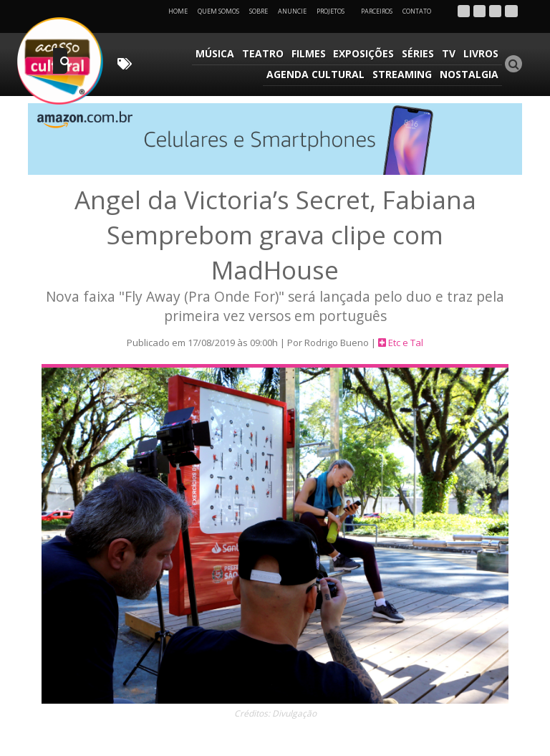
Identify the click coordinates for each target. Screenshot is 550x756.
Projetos (336, 11)
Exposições (366, 53)
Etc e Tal (406, 343)
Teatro (266, 53)
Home (178, 11)
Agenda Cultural (317, 74)
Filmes (311, 53)
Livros (481, 53)
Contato (417, 11)
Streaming (403, 74)
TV (449, 53)
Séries (419, 53)
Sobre (259, 11)
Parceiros (377, 11)
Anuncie (292, 11)
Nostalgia (469, 74)
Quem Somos (218, 11)
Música (218, 53)
